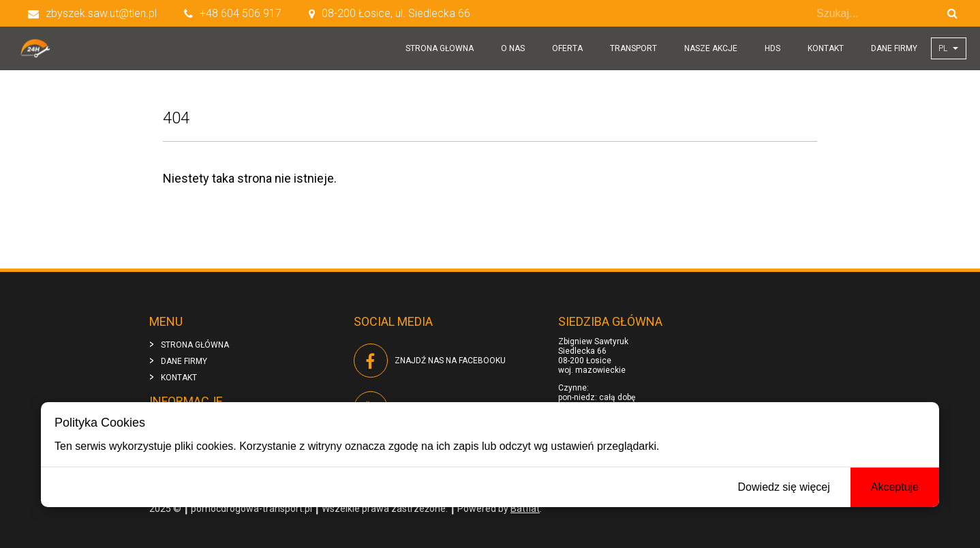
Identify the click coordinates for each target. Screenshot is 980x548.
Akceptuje (895, 487)
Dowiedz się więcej (784, 487)
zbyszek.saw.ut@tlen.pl (92, 13)
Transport (633, 48)
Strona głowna (440, 48)
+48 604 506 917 (233, 13)
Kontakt (826, 48)
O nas (513, 48)
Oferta (567, 48)
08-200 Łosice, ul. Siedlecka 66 (389, 13)
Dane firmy (894, 48)
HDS (772, 48)
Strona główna (195, 345)
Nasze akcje (711, 48)
